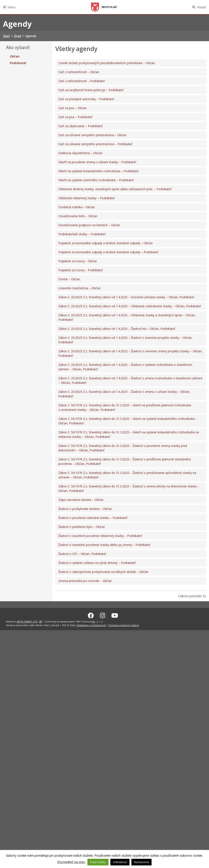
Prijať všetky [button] (98, 862)
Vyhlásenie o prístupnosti (91, 625)
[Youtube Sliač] (115, 615)
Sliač (104, 7)
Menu (11, 7)
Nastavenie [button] (141, 862)
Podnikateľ (18, 63)
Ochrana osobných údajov (124, 625)
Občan (15, 56)
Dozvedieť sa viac (71, 862)
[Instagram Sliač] (103, 615)
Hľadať (201, 7)
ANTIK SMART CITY (27, 621)
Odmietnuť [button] (120, 862)
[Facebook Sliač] (91, 615)
